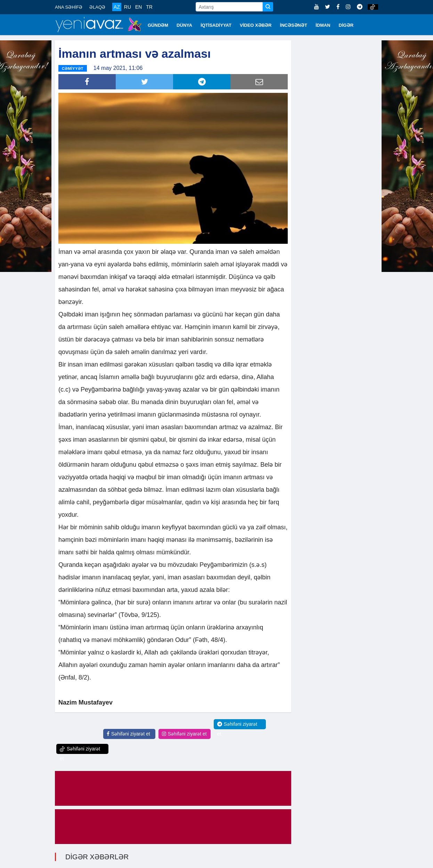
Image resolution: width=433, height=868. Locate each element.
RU (128, 7)
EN (138, 7)
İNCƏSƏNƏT (294, 25)
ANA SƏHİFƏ (69, 7)
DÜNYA (184, 25)
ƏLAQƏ (97, 7)
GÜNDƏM (158, 25)
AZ (117, 7)
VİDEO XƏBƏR (256, 25)
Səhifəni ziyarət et (128, 734)
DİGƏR (346, 25)
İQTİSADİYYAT (216, 25)
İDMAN (323, 25)
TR (149, 7)
